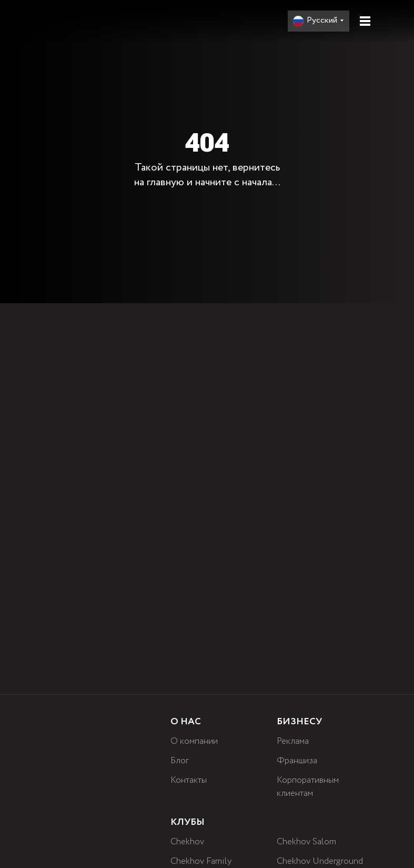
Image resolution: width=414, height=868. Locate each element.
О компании (195, 741)
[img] (86, 21)
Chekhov (188, 842)
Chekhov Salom (308, 842)
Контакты (189, 780)
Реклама (293, 741)
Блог (180, 761)
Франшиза (297, 761)
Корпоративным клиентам (309, 787)
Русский (322, 20)
